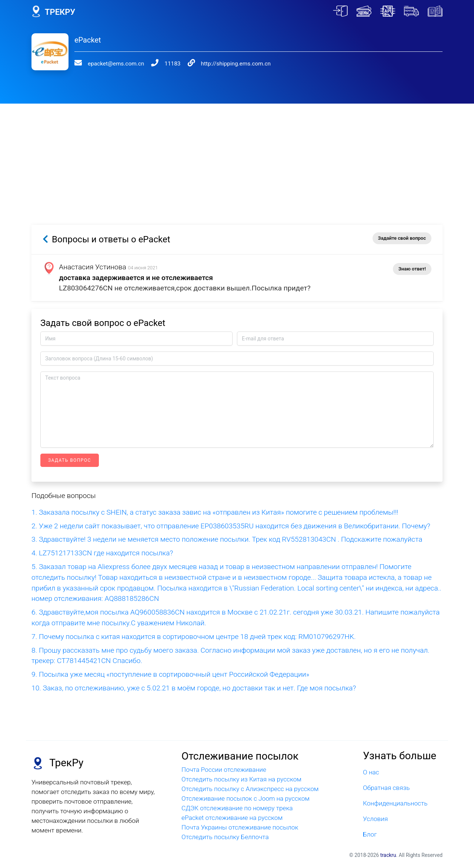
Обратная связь (386, 788)
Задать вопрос (70, 460)
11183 (172, 64)
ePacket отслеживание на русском (232, 818)
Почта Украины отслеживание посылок (240, 827)
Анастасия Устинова (93, 267)
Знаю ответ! (412, 269)
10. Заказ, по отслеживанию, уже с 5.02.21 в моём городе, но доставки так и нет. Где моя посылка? (194, 688)
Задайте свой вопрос (402, 238)
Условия (375, 819)
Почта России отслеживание (224, 770)
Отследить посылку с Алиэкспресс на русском (250, 789)
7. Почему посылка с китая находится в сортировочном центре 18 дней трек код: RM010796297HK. (194, 637)
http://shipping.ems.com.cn (236, 64)
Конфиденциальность (395, 803)
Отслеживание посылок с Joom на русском (246, 798)
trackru (388, 855)
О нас (371, 772)
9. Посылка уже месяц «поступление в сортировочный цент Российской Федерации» (170, 674)
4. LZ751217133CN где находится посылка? (102, 553)
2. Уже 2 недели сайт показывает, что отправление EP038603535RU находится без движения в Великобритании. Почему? (231, 526)
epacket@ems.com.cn (116, 64)
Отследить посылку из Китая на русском (241, 779)
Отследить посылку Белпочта (225, 837)
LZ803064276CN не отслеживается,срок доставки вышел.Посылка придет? (185, 288)
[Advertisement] (237, 155)
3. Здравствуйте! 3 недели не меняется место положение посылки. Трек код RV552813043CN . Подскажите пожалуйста (227, 539)
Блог (370, 834)
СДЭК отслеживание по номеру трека (237, 808)
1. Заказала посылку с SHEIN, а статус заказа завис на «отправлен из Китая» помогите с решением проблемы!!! (215, 512)
